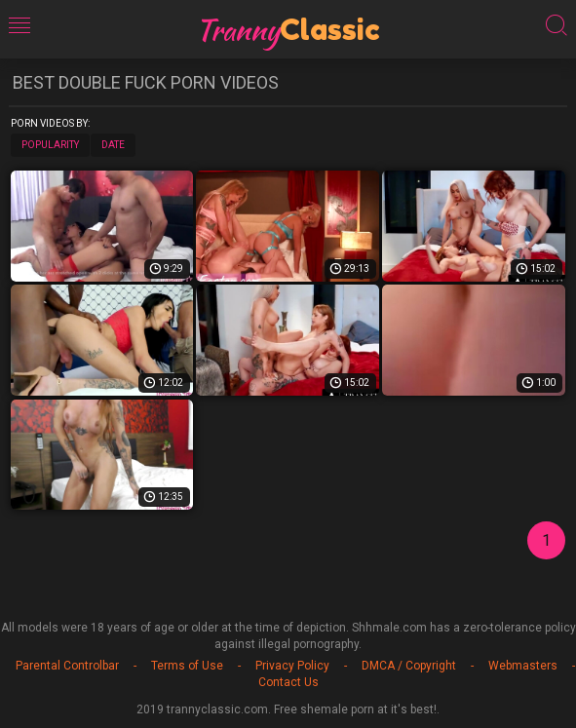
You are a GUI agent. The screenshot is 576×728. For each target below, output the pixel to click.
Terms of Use (187, 666)
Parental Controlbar (67, 666)
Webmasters (523, 666)
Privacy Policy (292, 666)
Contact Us (288, 682)
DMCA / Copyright (409, 666)
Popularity (50, 145)
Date (113, 145)
